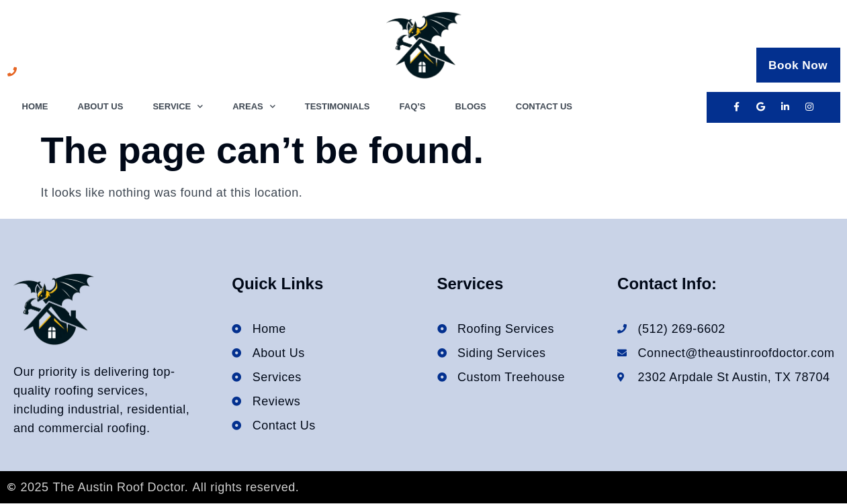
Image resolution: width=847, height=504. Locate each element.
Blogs (471, 106)
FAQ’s (413, 106)
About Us (101, 106)
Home (35, 106)
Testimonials (338, 106)
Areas (254, 107)
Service (178, 107)
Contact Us (544, 106)
